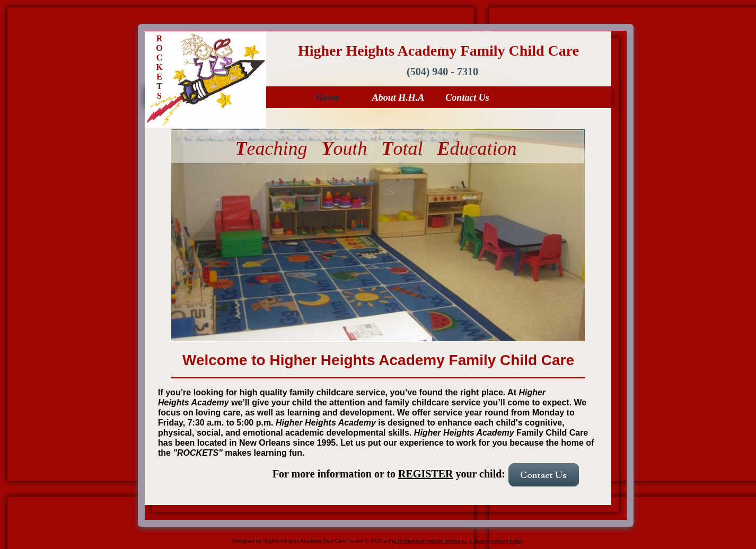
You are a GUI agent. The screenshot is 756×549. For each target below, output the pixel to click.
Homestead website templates (432, 541)
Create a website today (496, 541)
